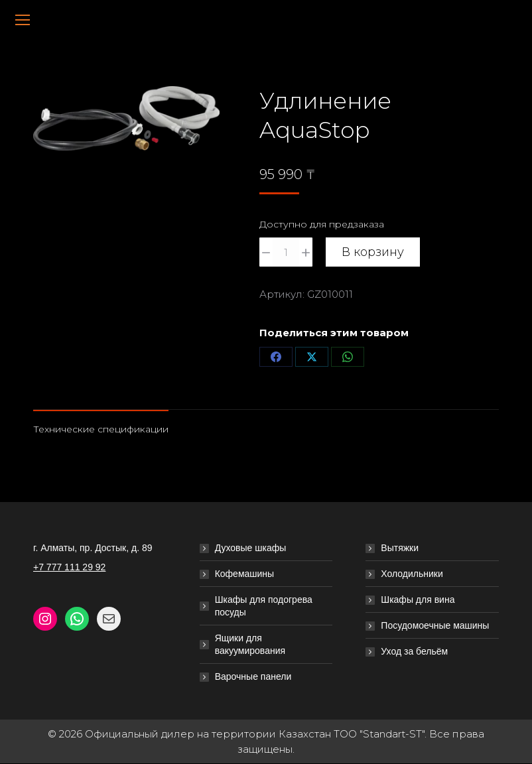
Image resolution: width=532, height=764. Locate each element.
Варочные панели (253, 676)
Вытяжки (400, 548)
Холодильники (412, 574)
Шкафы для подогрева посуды (264, 606)
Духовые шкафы (251, 548)
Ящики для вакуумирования (250, 644)
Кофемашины (245, 574)
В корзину (373, 252)
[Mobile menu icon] (23, 20)
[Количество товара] (286, 252)
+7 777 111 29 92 (69, 567)
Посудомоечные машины (435, 625)
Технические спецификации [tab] (101, 429)
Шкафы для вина (418, 600)
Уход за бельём (414, 651)
